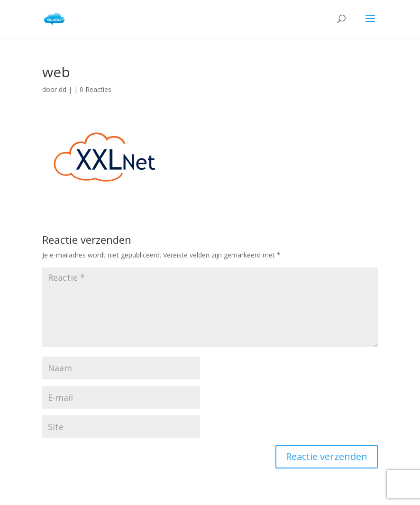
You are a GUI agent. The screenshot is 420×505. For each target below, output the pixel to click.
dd (63, 89)
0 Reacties (96, 89)
